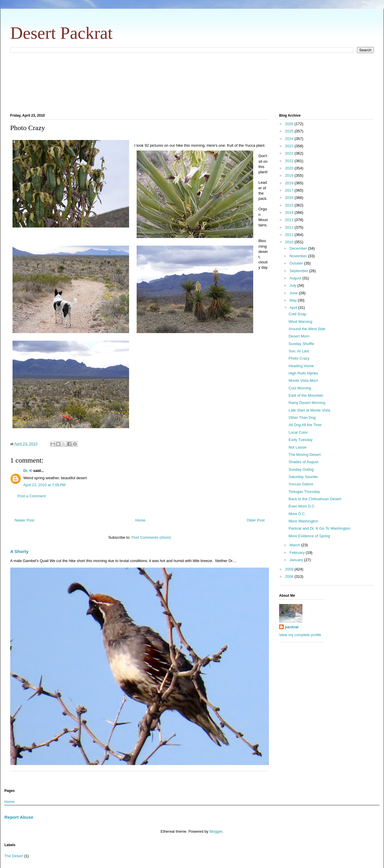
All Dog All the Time (305, 425)
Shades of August (303, 462)
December (299, 248)
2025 (290, 131)
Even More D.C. (302, 506)
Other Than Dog (302, 418)
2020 (290, 168)
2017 (290, 190)
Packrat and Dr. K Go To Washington (319, 528)
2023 (290, 146)
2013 (290, 220)
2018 (290, 183)
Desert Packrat (61, 33)
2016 (290, 198)
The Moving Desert (304, 455)
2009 (290, 569)
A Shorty (19, 551)
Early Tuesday (300, 440)
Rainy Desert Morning (307, 403)
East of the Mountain (306, 395)
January (297, 560)
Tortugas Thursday (304, 492)
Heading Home (301, 366)
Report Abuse (19, 817)
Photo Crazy (299, 358)
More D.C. (297, 514)
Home (141, 520)
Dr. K (28, 471)
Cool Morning (300, 388)
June (294, 293)
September (299, 271)
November (299, 256)
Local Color (298, 432)
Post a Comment (32, 496)
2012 (290, 227)
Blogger (216, 831)
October (297, 263)
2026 (290, 124)
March (295, 545)
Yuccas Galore (301, 484)
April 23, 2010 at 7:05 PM (44, 485)
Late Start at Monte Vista (309, 410)
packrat (292, 627)
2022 (290, 153)
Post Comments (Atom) (151, 537)
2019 (290, 175)
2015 (290, 205)
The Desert (14, 856)
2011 (290, 235)
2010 (290, 242)
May (294, 300)
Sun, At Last (299, 351)
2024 (290, 139)
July (294, 285)
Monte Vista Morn (303, 380)
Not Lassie (297, 447)
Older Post (256, 520)
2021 (290, 161)
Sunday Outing (301, 469)
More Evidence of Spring (309, 536)
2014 (290, 212)
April (294, 308)
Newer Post (24, 520)
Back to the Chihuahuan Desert (315, 499)
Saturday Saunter (303, 477)
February (298, 553)
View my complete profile (300, 635)
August (296, 278)
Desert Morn (299, 336)
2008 (290, 576)
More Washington (303, 521)
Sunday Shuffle (301, 344)
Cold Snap (297, 314)
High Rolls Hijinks (303, 373)
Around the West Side (307, 329)
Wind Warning (300, 322)
